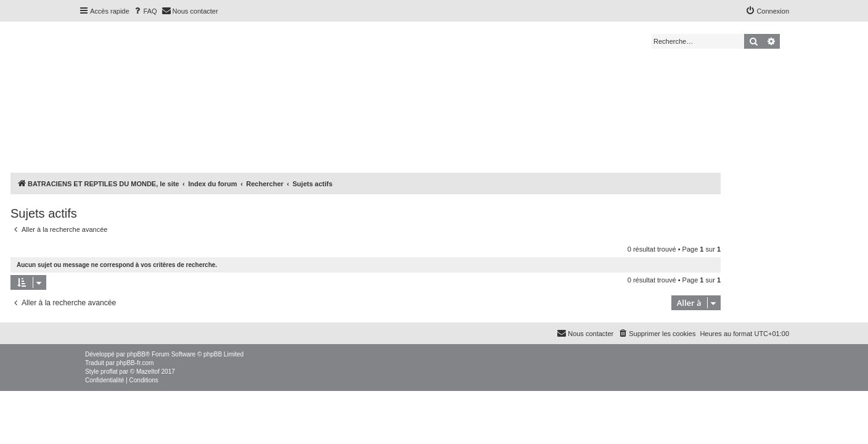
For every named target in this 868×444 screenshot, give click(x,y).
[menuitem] (145, 11)
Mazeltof (148, 372)
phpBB (136, 354)
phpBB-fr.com (135, 363)
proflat (109, 372)
